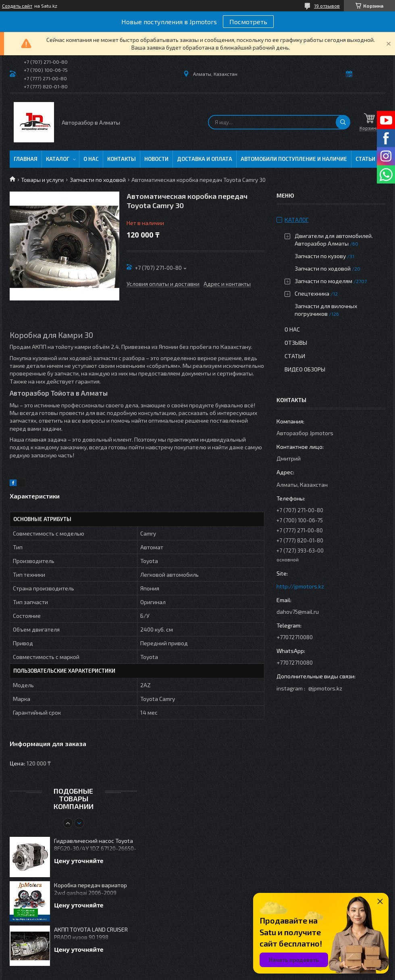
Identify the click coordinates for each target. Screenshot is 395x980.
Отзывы (296, 343)
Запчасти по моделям (323, 281)
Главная (26, 159)
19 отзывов (327, 6)
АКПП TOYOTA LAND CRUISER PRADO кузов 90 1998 (91, 933)
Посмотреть (248, 22)
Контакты (122, 159)
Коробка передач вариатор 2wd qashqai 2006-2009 (90, 889)
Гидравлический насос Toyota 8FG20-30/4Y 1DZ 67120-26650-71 (95, 845)
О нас (91, 159)
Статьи (365, 159)
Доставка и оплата (205, 159)
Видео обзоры (305, 369)
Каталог (58, 159)
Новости (156, 159)
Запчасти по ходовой (98, 180)
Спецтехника (312, 293)
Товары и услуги (42, 180)
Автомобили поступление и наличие (294, 159)
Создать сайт (17, 6)
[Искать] (343, 122)
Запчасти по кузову (320, 256)
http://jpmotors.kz (300, 586)
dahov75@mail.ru (298, 612)
